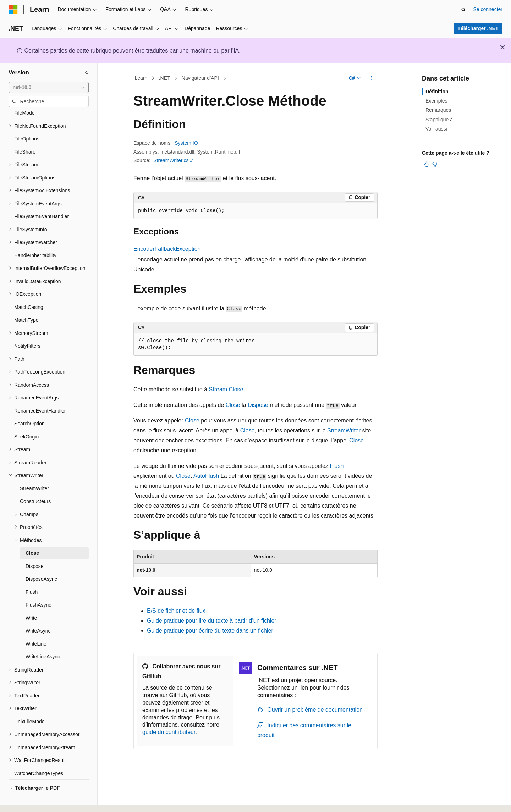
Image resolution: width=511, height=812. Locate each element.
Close (233, 405)
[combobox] (49, 88)
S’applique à (439, 120)
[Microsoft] (13, 10)
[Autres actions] (371, 78)
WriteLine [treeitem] (36, 624)
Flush (337, 466)
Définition (437, 92)
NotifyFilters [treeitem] (27, 326)
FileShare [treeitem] (25, 132)
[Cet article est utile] (426, 164)
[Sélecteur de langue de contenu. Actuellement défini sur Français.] (26, 800)
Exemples (436, 101)
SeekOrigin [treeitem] (26, 417)
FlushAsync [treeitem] (38, 585)
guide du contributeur (169, 732)
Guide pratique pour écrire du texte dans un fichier (210, 631)
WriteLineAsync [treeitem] (43, 637)
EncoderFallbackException (167, 249)
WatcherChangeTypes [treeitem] (39, 754)
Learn (141, 78)
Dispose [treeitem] (35, 547)
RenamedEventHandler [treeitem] (40, 391)
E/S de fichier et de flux (176, 611)
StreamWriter (344, 430)
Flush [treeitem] (32, 573)
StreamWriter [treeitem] (34, 469)
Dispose (258, 405)
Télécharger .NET (478, 28)
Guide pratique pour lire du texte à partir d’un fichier (212, 621)
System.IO (186, 143)
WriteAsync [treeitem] (38, 611)
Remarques (438, 110)
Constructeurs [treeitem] (35, 482)
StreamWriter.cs (171, 160)
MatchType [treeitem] (26, 300)
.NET (165, 78)
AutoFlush (206, 476)
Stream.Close (226, 389)
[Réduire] (87, 73)
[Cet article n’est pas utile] (435, 164)
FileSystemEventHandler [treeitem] (42, 197)
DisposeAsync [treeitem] (41, 559)
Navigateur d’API (200, 78)
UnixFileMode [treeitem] (29, 702)
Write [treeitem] (31, 598)
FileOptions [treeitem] (27, 119)
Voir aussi (436, 129)
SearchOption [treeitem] (29, 404)
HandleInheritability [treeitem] (35, 236)
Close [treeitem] (32, 534)
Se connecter (488, 9)
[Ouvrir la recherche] (463, 10)
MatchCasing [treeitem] (29, 288)
